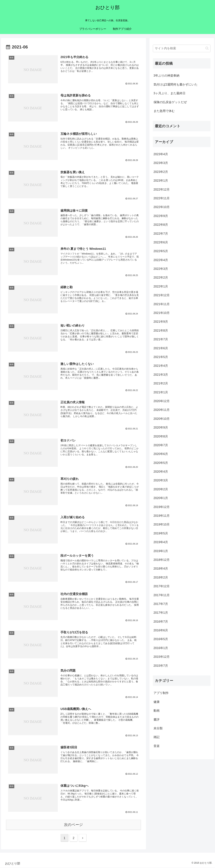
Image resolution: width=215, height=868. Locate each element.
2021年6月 (161, 348)
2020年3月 (161, 480)
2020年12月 (162, 401)
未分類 (158, 728)
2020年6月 (161, 454)
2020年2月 (161, 489)
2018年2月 (161, 577)
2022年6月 (161, 242)
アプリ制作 (161, 693)
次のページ (73, 825)
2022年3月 (161, 269)
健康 (157, 702)
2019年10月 (162, 524)
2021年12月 (162, 295)
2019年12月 (162, 507)
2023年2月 (161, 172)
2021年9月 (161, 322)
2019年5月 (161, 533)
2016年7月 (161, 622)
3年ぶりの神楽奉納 (166, 76)
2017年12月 (162, 586)
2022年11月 (162, 198)
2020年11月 (162, 410)
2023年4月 (161, 154)
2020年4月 (161, 472)
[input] (182, 48)
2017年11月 (162, 595)
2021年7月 (161, 339)
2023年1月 (161, 181)
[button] (207, 48)
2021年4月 (161, 366)
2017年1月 (161, 613)
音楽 (157, 746)
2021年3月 (161, 375)
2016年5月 (161, 639)
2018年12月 (162, 560)
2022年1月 (161, 286)
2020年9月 (161, 428)
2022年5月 (161, 251)
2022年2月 (161, 278)
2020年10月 (162, 419)
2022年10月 (162, 207)
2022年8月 (161, 225)
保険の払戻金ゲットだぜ (170, 102)
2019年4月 (161, 542)
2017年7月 (161, 604)
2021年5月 (161, 357)
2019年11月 (162, 516)
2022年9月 (161, 216)
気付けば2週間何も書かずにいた (176, 84)
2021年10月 (162, 313)
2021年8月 (161, 331)
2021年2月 (161, 383)
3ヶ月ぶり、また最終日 (169, 93)
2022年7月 (161, 234)
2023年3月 (161, 163)
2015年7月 (161, 666)
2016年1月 (161, 648)
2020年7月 (161, 445)
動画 (157, 711)
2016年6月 (161, 630)
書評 (157, 720)
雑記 (157, 737)
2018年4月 (161, 569)
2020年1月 (161, 498)
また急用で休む (164, 111)
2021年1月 (161, 392)
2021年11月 (162, 304)
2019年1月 (161, 551)
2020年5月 (161, 463)
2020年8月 (161, 436)
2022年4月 (161, 260)
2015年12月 (162, 657)
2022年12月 (162, 190)
